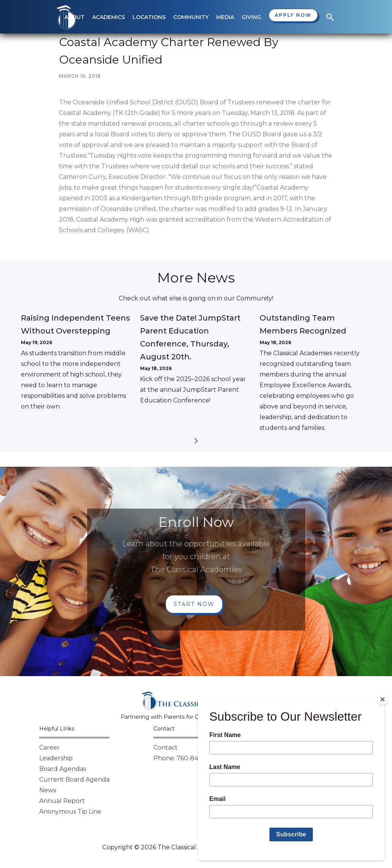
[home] (67, 17)
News (48, 790)
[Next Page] (196, 442)
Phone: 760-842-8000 (187, 758)
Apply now (293, 15)
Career (49, 748)
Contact (166, 748)
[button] (108, 17)
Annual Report (62, 801)
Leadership (56, 758)
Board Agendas (63, 769)
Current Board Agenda (74, 779)
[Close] (382, 699)
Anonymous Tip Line (70, 811)
